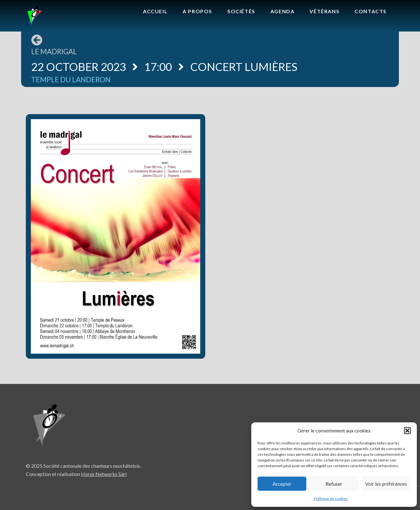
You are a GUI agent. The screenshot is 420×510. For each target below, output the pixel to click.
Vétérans (324, 11)
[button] (407, 431)
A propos (197, 11)
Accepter (282, 484)
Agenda (283, 11)
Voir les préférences (386, 484)
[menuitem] (155, 12)
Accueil (155, 11)
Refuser (334, 484)
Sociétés (241, 11)
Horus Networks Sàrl (104, 474)
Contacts (371, 11)
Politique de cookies (331, 498)
